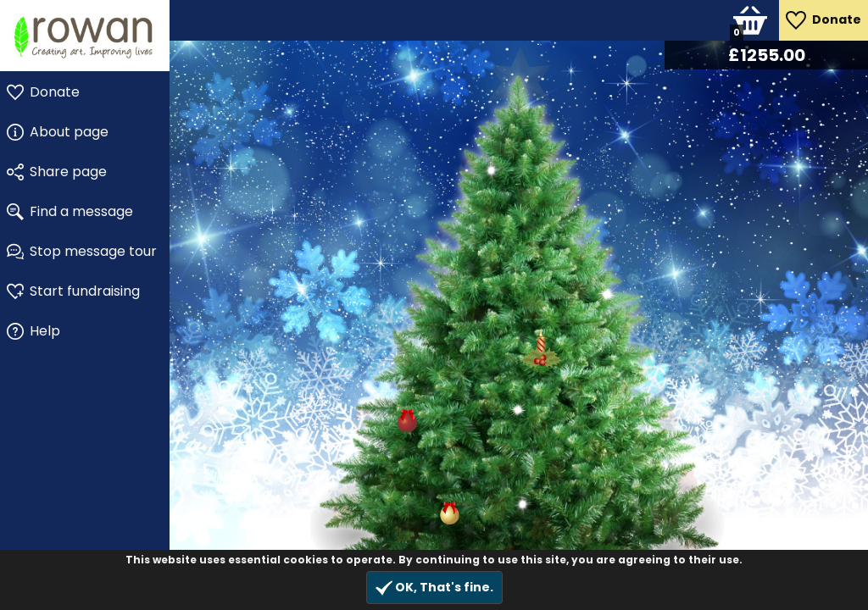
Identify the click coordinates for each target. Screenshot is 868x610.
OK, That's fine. (434, 588)
